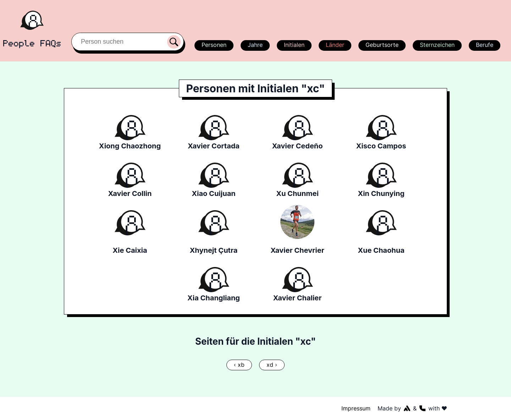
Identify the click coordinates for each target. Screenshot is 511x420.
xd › (272, 365)
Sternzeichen (436, 45)
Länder (335, 45)
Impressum (356, 408)
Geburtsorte (382, 45)
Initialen (294, 45)
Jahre (255, 45)
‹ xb (239, 365)
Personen (213, 45)
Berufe (484, 45)
